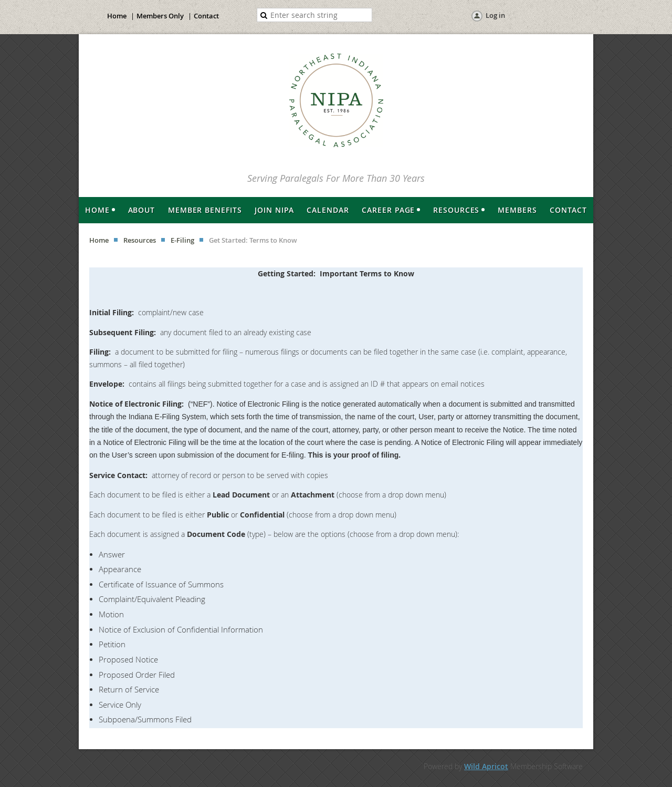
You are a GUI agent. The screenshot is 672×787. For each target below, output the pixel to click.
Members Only (160, 16)
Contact (206, 16)
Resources (140, 240)
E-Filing (182, 240)
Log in (495, 15)
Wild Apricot (486, 766)
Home (117, 16)
